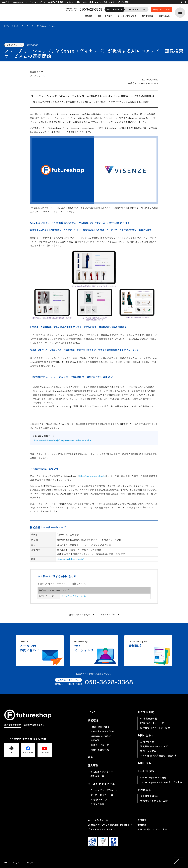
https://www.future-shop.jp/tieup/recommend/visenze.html (61, 440)
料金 (100, 16)
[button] (181, 2)
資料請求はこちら (162, 9)
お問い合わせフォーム (72, 596)
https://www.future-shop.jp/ (93, 476)
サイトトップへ (108, 615)
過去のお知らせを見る (79, 615)
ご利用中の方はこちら (137, 9)
